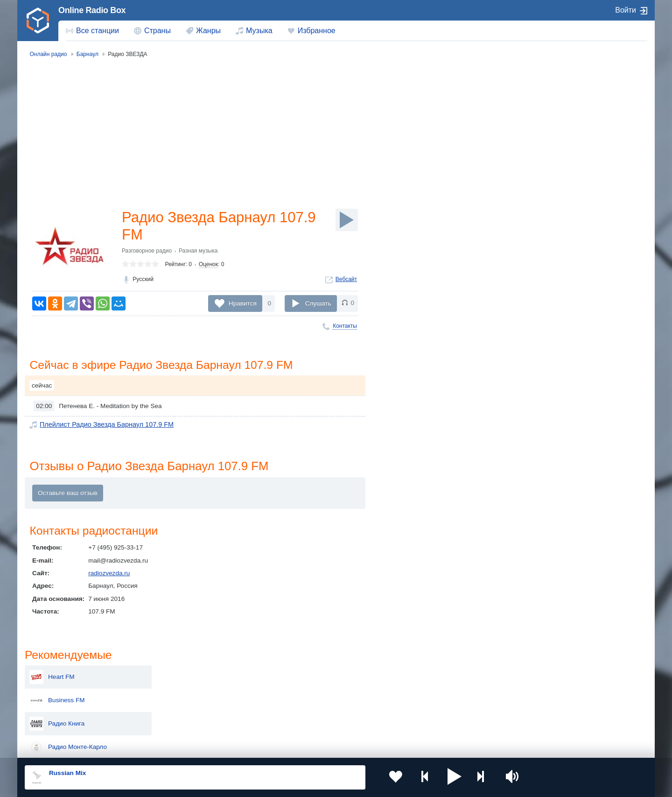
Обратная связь (302, 747)
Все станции (98, 31)
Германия (432, 721)
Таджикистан (185, 689)
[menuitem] (92, 31)
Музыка (259, 31)
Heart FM (548, 97)
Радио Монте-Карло (564, 167)
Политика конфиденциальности (231, 747)
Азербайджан (312, 721)
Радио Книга (553, 144)
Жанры (208, 31)
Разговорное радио (147, 252)
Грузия (176, 721)
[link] (38, 21)
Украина (179, 674)
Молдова (306, 674)
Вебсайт (346, 281)
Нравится (243, 303)
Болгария (432, 689)
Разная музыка (198, 252)
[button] (443, 777)
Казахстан (433, 674)
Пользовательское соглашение (141, 747)
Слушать (318, 303)
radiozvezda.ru (109, 575)
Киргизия (54, 689)
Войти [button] (626, 10)
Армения (306, 689)
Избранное (317, 31)
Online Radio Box (92, 10)
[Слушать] (347, 220)
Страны (157, 31)
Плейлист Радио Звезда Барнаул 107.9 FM (103, 425)
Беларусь (55, 721)
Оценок (208, 266)
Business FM (553, 120)
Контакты (345, 326)
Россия (52, 674)
